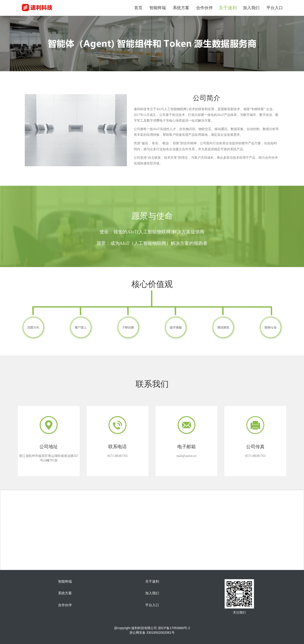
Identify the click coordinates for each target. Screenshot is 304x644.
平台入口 (275, 8)
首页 (138, 8)
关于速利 (152, 581)
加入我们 (251, 8)
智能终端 (158, 8)
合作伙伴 (204, 8)
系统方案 (181, 8)
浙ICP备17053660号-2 (174, 628)
